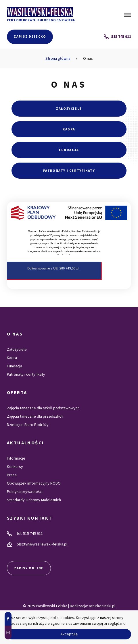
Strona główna (58, 58)
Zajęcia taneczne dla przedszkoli (35, 416)
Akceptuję (69, 634)
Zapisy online (29, 568)
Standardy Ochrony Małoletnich (34, 500)
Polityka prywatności (25, 491)
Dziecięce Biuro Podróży (28, 425)
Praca (12, 475)
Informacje (16, 458)
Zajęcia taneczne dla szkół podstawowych (43, 408)
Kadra (69, 129)
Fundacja (69, 150)
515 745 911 (117, 37)
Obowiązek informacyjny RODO (34, 483)
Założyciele (69, 108)
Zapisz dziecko (30, 36)
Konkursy (15, 466)
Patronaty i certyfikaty (69, 170)
